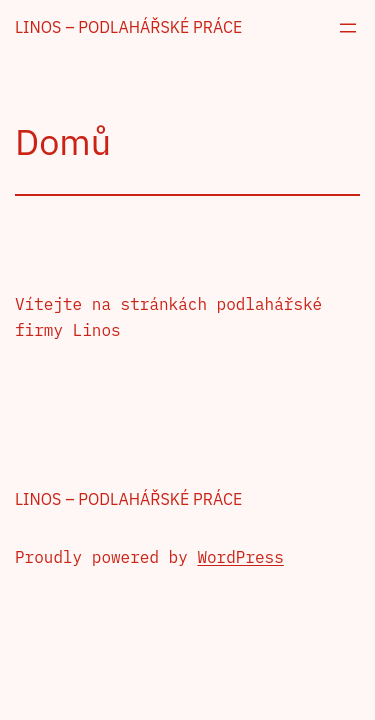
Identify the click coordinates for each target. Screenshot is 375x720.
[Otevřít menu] (348, 28)
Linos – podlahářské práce (128, 27)
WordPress (240, 557)
